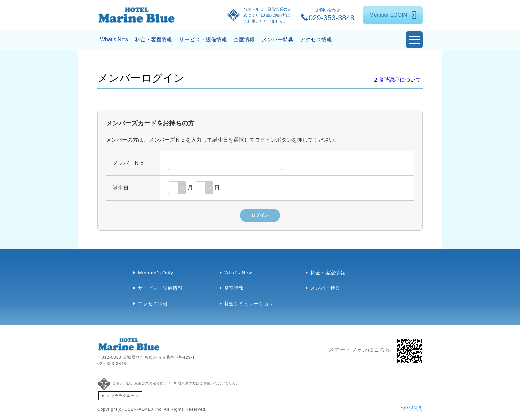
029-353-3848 (112, 364)
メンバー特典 (278, 40)
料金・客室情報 (154, 40)
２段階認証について (397, 80)
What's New (114, 40)
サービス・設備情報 (203, 40)
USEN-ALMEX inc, (144, 409)
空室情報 (244, 40)
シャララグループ (123, 396)
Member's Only (156, 273)
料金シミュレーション (249, 304)
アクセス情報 (316, 40)
